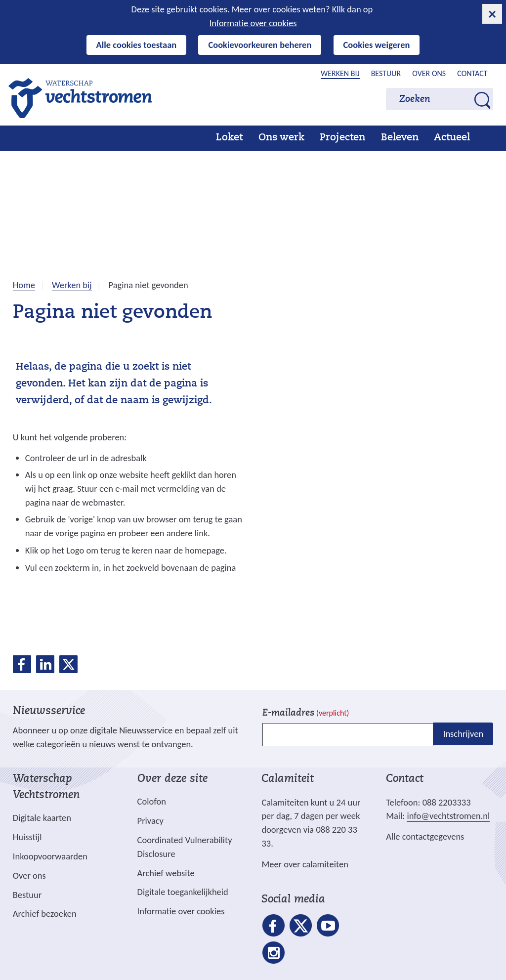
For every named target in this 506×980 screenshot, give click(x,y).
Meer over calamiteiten (305, 864)
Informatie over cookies (253, 23)
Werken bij (340, 73)
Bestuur (386, 73)
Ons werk (281, 138)
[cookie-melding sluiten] (492, 14)
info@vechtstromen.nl (448, 816)
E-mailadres (306, 713)
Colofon (152, 801)
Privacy (150, 821)
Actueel (452, 138)
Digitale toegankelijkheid (183, 892)
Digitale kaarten (42, 818)
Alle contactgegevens (425, 836)
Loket (229, 138)
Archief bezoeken (45, 914)
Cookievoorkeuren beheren (260, 45)
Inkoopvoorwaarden (50, 856)
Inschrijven (463, 734)
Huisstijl (27, 837)
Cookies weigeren (377, 45)
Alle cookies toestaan (137, 45)
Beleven (400, 138)
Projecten (342, 138)
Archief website (166, 873)
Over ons (429, 73)
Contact (472, 73)
